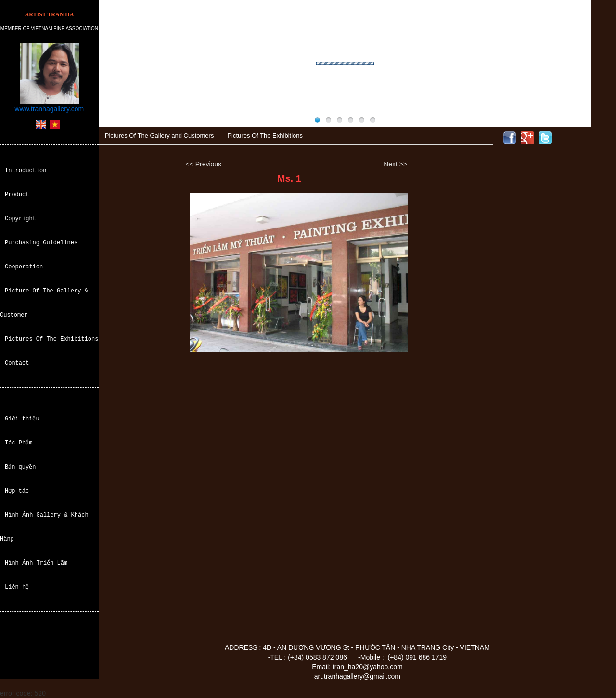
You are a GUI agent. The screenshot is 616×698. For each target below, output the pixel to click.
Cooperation (24, 267)
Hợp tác (17, 491)
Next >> (395, 164)
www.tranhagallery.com (50, 109)
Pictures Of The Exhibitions (51, 339)
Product (17, 195)
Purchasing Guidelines (41, 243)
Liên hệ (17, 587)
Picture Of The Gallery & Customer (44, 303)
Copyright (20, 219)
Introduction (26, 171)
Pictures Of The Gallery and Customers (160, 135)
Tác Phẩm (19, 443)
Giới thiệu (22, 419)
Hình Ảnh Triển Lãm (36, 563)
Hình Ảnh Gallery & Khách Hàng (44, 527)
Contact (17, 363)
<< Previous (203, 164)
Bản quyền (20, 467)
